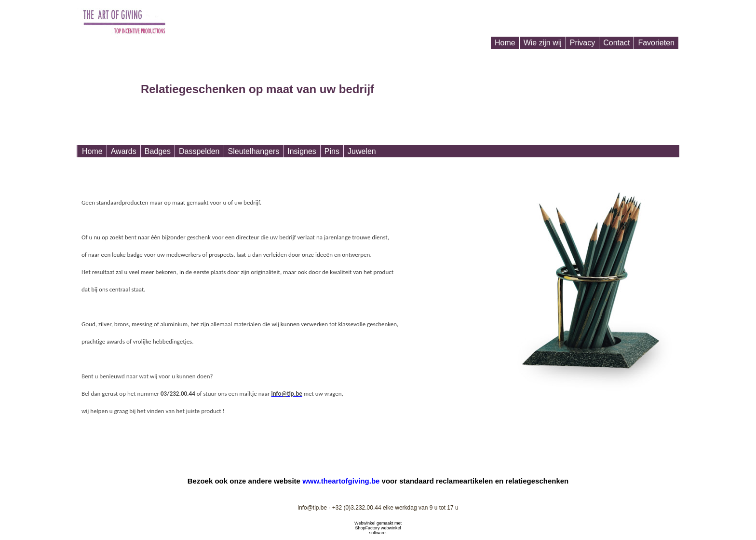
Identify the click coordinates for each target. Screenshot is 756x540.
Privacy (582, 43)
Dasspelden (199, 151)
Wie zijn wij (543, 43)
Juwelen (362, 151)
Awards (124, 151)
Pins (332, 151)
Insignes (302, 151)
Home (505, 43)
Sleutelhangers (254, 151)
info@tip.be (312, 508)
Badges (158, 151)
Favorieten (656, 43)
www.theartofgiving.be (341, 481)
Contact (616, 43)
